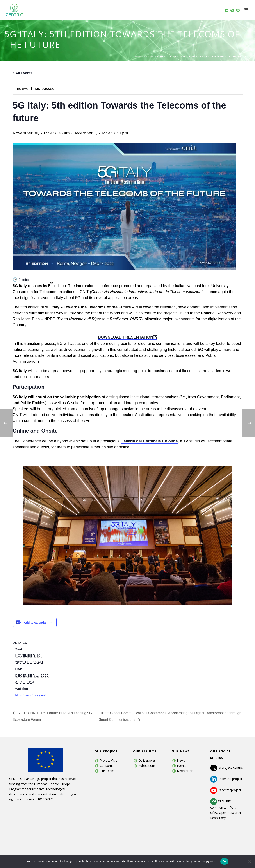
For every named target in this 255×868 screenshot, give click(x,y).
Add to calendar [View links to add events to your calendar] (35, 623)
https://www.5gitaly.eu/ (30, 695)
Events (151, 56)
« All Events (23, 73)
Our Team (107, 771)
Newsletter (185, 771)
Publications (147, 766)
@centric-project (226, 779)
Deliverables (147, 760)
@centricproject (226, 790)
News (181, 760)
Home (139, 56)
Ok (224, 861)
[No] (250, 861)
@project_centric (231, 767)
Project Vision (110, 760)
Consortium (108, 766)
